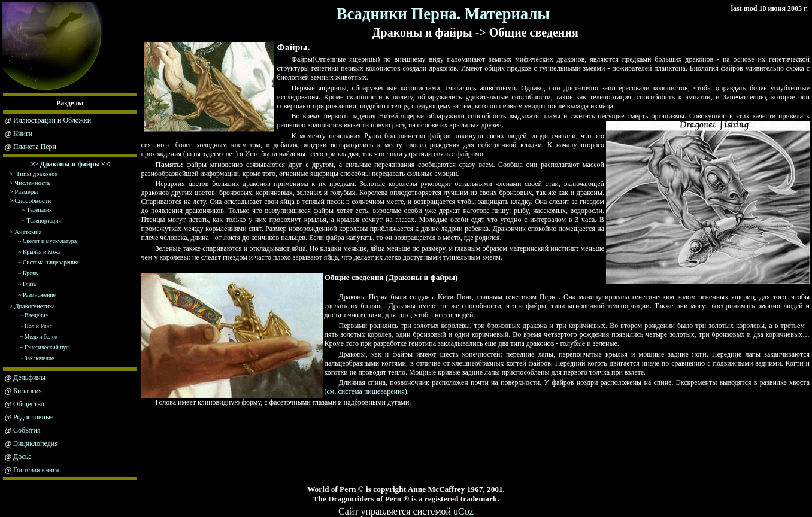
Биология (28, 391)
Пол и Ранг (38, 326)
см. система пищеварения (366, 391)
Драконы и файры (70, 164)
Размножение (39, 295)
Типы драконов (37, 174)
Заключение (40, 358)
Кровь (30, 273)
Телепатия (40, 210)
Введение (36, 315)
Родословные (33, 417)
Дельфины (29, 378)
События (27, 430)
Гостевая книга (36, 470)
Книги (23, 133)
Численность (32, 183)
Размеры (26, 191)
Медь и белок (41, 337)
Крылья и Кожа (42, 252)
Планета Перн (35, 147)
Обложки (77, 120)
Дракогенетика (35, 306)
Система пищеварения (50, 262)
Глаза (29, 284)
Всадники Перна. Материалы (443, 14)
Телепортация (44, 221)
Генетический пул (47, 347)
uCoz (463, 511)
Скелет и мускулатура (50, 241)
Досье (22, 457)
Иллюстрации (34, 120)
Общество (29, 404)
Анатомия (28, 232)
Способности (33, 200)
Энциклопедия (36, 443)
